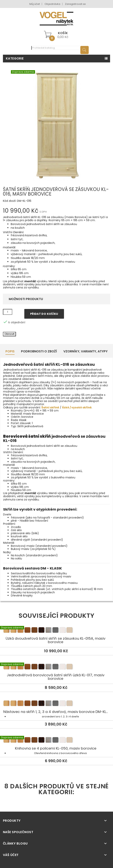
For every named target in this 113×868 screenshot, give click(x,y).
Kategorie (15, 58)
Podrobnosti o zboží (39, 351)
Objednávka (52, 4)
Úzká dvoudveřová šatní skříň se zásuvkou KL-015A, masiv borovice (56, 631)
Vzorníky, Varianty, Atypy (85, 351)
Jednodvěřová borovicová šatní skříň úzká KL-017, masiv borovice (56, 667)
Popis (10, 351)
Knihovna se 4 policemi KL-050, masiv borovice (56, 741)
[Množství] (8, 312)
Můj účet (35, 4)
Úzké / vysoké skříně (77, 407)
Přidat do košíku (44, 314)
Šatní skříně (50, 407)
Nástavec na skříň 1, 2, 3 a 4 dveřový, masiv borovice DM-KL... (56, 704)
